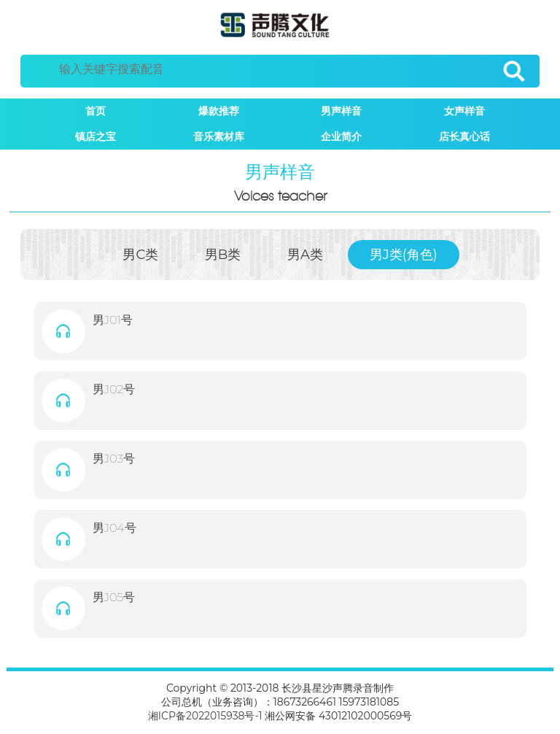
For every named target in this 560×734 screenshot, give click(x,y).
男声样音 (341, 111)
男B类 (223, 255)
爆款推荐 (219, 111)
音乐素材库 (219, 136)
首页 (96, 111)
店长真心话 (464, 136)
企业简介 (341, 136)
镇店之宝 (96, 136)
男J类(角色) (404, 255)
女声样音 (464, 111)
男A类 (305, 255)
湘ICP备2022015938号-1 (205, 716)
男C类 (140, 255)
